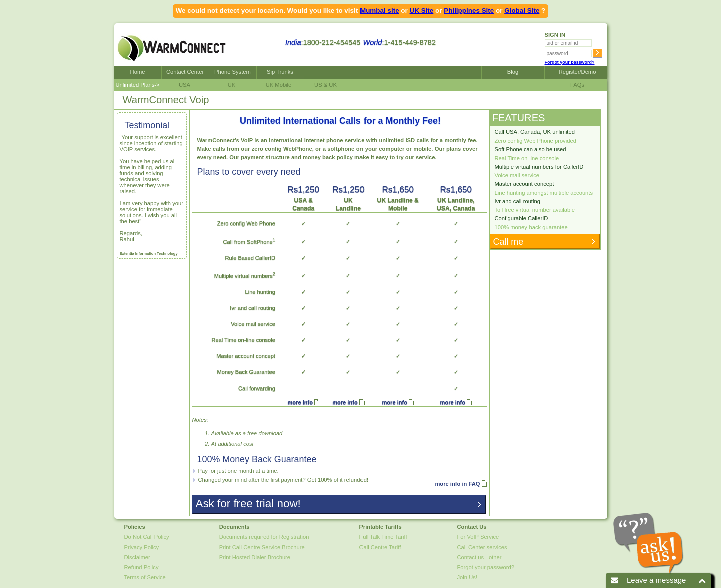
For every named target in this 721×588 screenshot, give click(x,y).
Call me (507, 242)
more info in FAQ (457, 484)
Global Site (522, 10)
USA (185, 85)
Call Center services (482, 547)
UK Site (422, 10)
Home (138, 72)
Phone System (233, 72)
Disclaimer (137, 557)
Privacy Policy (142, 547)
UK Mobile (279, 85)
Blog (513, 72)
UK (232, 85)
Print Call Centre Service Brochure (262, 547)
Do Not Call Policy (147, 537)
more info (300, 402)
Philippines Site (469, 10)
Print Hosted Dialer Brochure (255, 557)
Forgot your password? (570, 62)
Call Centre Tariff (380, 547)
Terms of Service (145, 577)
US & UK (326, 85)
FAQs (576, 85)
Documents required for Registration (264, 537)
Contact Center (185, 72)
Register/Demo (576, 72)
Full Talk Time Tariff (383, 537)
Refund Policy (141, 567)
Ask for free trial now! (247, 504)
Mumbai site (380, 10)
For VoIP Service (478, 537)
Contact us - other (479, 557)
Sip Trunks (280, 72)
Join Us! (467, 577)
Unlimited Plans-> (138, 85)
